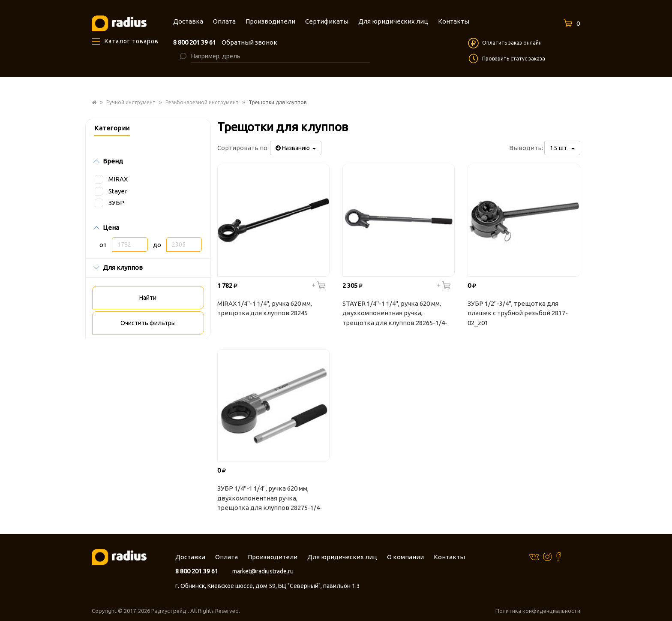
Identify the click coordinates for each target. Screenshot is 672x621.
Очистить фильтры (148, 323)
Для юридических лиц (342, 557)
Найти (148, 298)
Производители (273, 557)
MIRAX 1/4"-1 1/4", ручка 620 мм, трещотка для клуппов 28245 (265, 308)
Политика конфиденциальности (538, 611)
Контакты (449, 557)
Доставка (190, 557)
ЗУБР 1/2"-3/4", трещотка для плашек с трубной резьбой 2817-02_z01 (518, 313)
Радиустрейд (169, 611)
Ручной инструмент (131, 102)
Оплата (226, 557)
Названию (296, 148)
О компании (405, 557)
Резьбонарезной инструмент (202, 102)
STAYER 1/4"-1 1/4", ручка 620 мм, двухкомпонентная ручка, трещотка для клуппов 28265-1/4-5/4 (395, 314)
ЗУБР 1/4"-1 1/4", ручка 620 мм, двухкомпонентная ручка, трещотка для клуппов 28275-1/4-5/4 (270, 499)
